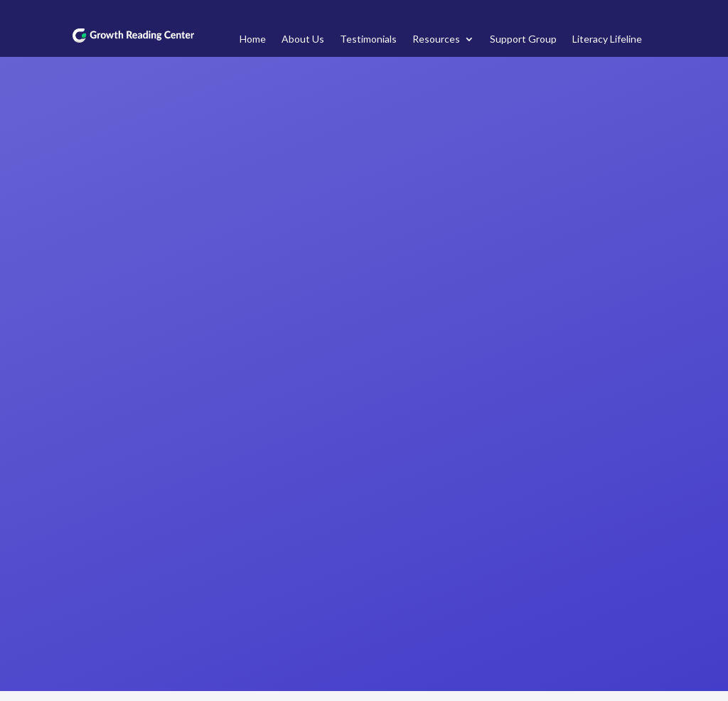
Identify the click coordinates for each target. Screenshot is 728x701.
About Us (303, 39)
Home (253, 39)
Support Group (523, 39)
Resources (436, 39)
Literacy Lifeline (607, 39)
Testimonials (368, 39)
